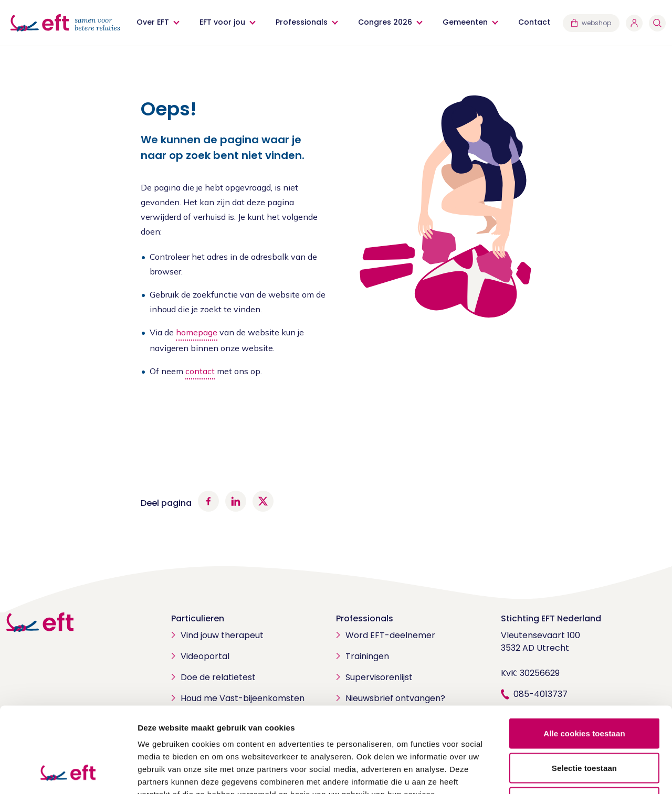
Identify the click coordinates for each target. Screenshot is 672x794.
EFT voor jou (222, 22)
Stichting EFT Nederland (551, 618)
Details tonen (567, 773)
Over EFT (153, 22)
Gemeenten (465, 22)
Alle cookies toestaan (584, 656)
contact (200, 371)
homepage (197, 332)
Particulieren (198, 618)
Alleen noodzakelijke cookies (584, 725)
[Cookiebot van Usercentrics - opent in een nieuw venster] (68, 774)
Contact (534, 22)
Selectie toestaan (584, 691)
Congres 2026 (385, 22)
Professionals (302, 22)
